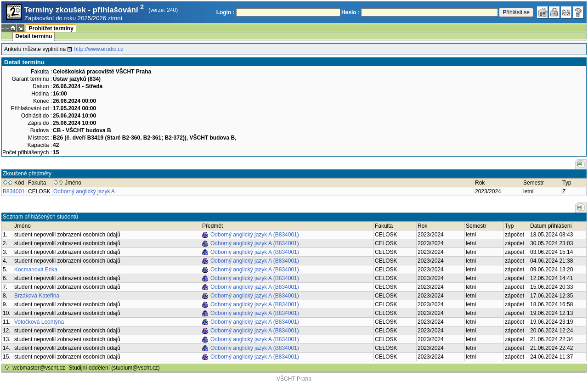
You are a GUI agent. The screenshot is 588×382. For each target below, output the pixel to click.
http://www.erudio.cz (99, 49)
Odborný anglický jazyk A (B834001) (255, 235)
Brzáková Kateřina (37, 296)
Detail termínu (34, 36)
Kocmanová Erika (36, 270)
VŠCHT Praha (294, 379)
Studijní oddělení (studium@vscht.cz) (114, 368)
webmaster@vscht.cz (39, 368)
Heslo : (351, 12)
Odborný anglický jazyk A (84, 191)
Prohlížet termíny (51, 28)
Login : (226, 12)
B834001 (14, 191)
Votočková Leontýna (39, 322)
